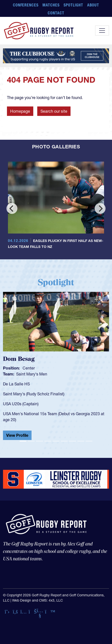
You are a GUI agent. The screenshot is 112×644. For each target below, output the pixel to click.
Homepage (20, 111)
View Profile (17, 435)
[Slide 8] (81, 441)
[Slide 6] (64, 441)
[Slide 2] (31, 441)
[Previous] (12, 208)
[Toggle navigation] (102, 31)
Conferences (26, 5)
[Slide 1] (23, 441)
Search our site (54, 111)
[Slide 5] (56, 441)
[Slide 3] (39, 441)
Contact (56, 13)
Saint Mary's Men (32, 374)
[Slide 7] (72, 441)
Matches (51, 5)
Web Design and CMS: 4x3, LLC (37, 600)
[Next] (100, 208)
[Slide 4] (48, 441)
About (93, 5)
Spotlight (73, 5)
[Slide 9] (89, 441)
